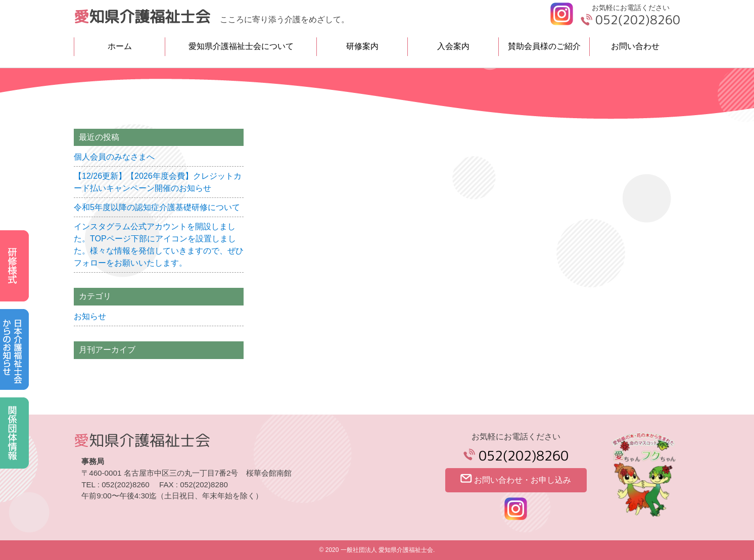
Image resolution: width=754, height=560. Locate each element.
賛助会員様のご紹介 (544, 46)
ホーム (120, 46)
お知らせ (90, 316)
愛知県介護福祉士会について (241, 46)
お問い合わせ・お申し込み (516, 479)
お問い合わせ (635, 46)
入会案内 (453, 46)
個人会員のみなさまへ (114, 157)
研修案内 (362, 46)
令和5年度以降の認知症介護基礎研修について (157, 207)
